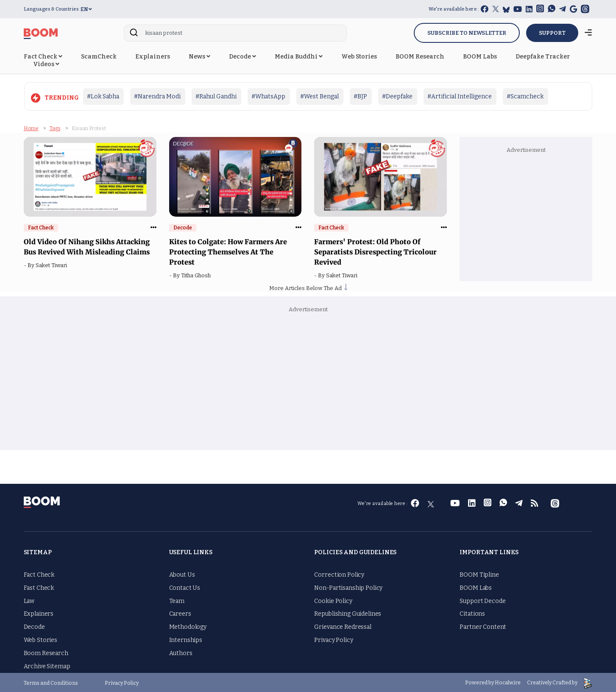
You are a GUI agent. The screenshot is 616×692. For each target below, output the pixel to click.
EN (86, 9)
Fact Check (43, 57)
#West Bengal (319, 96)
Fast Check (39, 587)
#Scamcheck (525, 96)
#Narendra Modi (157, 96)
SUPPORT (552, 33)
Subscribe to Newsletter (467, 33)
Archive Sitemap (47, 665)
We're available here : (454, 9)
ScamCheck (99, 57)
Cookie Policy (333, 600)
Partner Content (483, 626)
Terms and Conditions (51, 682)
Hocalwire (508, 682)
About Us (182, 573)
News (199, 57)
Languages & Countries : (52, 9)
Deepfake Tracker (543, 57)
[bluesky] (506, 10)
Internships (186, 639)
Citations (472, 613)
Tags (55, 127)
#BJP (360, 96)
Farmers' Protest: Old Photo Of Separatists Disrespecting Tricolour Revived (375, 251)
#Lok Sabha (103, 96)
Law (29, 600)
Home (31, 127)
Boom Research (46, 652)
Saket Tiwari (53, 264)
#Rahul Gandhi (216, 96)
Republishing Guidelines (348, 613)
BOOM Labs (480, 57)
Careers (180, 613)
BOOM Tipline (479, 573)
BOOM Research (420, 57)
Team (177, 600)
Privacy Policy (333, 639)
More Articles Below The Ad (308, 287)
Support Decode (482, 600)
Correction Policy (339, 573)
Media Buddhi (299, 57)
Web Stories (359, 57)
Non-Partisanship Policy (348, 587)
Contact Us (185, 587)
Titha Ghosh (197, 274)
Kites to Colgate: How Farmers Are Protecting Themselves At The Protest (228, 251)
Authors (181, 652)
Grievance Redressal (343, 626)
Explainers (153, 57)
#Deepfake (397, 96)
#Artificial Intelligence (460, 96)
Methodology (188, 626)
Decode (242, 57)
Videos (46, 64)
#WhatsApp (268, 96)
